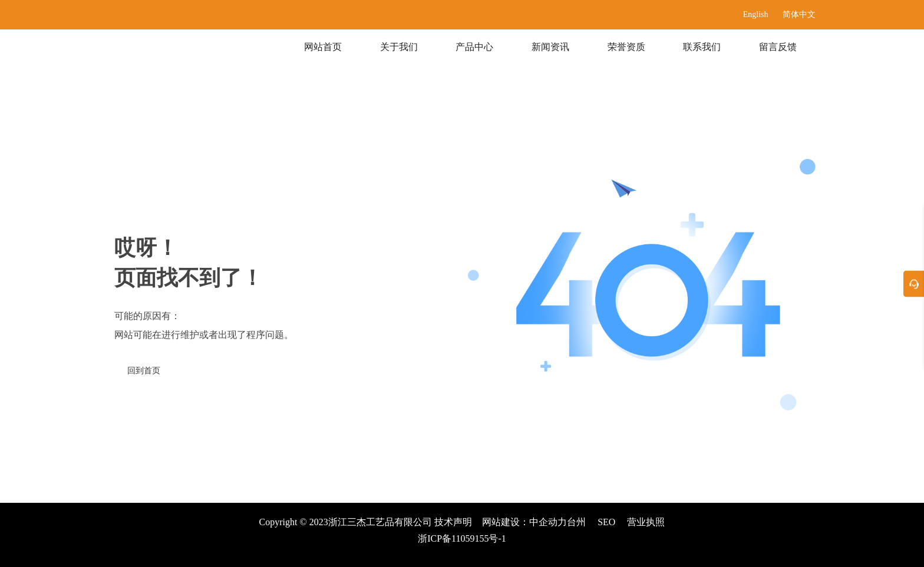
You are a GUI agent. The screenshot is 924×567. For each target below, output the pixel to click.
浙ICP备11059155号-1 (462, 538)
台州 (576, 522)
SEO (606, 522)
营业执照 (646, 522)
